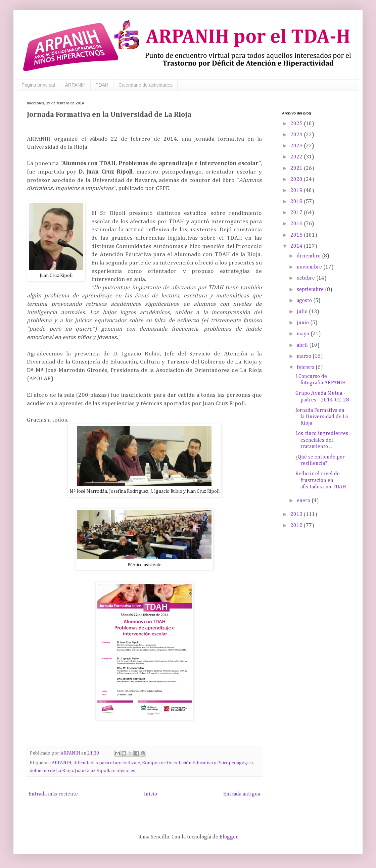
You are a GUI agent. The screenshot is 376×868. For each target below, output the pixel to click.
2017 (297, 213)
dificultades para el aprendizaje (107, 763)
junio (303, 323)
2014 (297, 246)
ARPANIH (75, 85)
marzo (305, 356)
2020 (297, 180)
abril (303, 345)
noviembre (310, 267)
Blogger (229, 837)
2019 (297, 191)
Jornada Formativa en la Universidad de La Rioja (322, 417)
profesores (123, 771)
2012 (297, 526)
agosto (305, 301)
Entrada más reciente (53, 794)
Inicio (151, 794)
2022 (297, 157)
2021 (297, 168)
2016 (297, 224)
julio (303, 312)
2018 (297, 202)
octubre (307, 278)
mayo (304, 334)
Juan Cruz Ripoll (92, 771)
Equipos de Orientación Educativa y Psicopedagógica (197, 763)
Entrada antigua (242, 794)
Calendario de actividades (146, 85)
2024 (297, 135)
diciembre (309, 256)
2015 (297, 235)
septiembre (311, 290)
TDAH (102, 85)
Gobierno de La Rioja (51, 771)
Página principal (38, 85)
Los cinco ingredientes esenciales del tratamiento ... (322, 440)
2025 (297, 124)
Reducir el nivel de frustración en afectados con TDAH (321, 480)
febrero (306, 368)
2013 (297, 515)
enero (304, 501)
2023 (297, 146)
